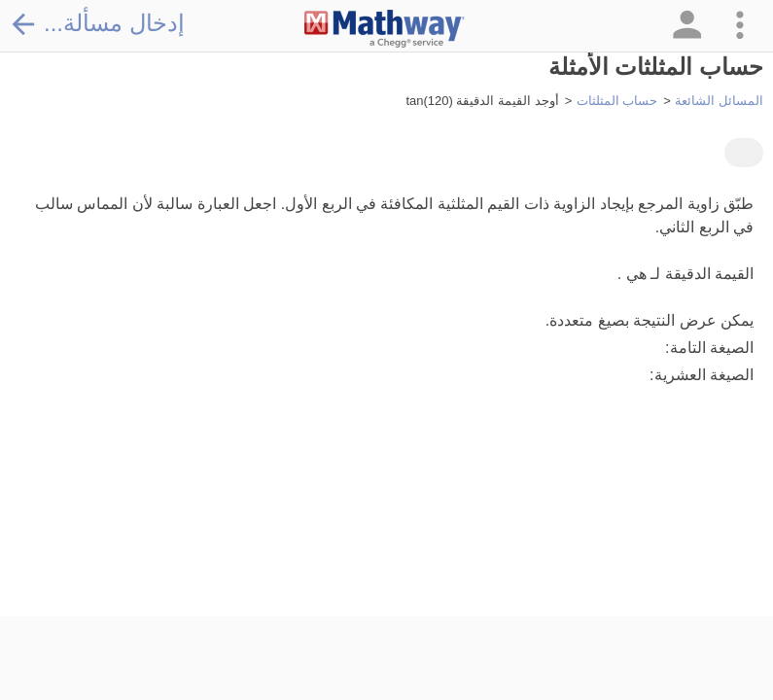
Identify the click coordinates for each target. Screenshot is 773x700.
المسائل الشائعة (719, 101)
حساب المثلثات (617, 101)
